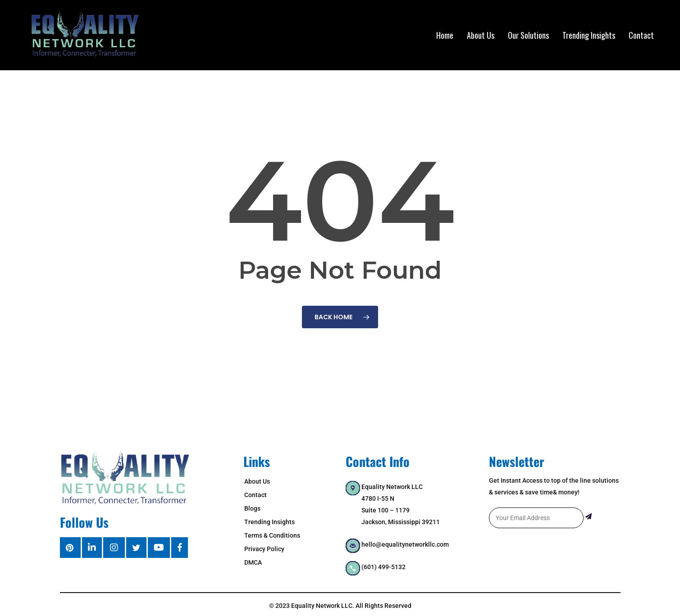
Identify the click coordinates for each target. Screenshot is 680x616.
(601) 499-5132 (383, 567)
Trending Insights (269, 522)
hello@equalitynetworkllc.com (405, 544)
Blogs (252, 508)
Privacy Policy (264, 549)
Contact (256, 495)
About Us (257, 481)
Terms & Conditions (272, 535)
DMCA (253, 562)
